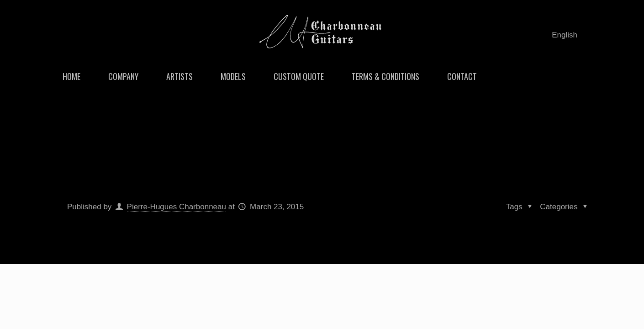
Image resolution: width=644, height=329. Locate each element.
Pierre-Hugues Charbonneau (177, 207)
